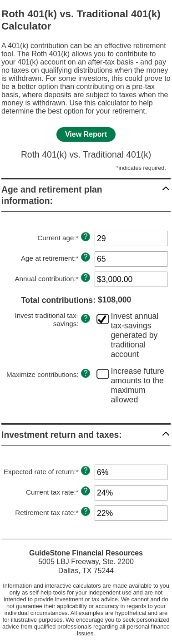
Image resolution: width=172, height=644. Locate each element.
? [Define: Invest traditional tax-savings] (86, 318)
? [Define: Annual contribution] (86, 277)
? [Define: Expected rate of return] (86, 470)
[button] (86, 195)
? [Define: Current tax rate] (86, 491)
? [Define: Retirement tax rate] (86, 511)
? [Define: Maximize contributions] (86, 373)
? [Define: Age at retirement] (86, 257)
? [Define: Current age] (86, 236)
